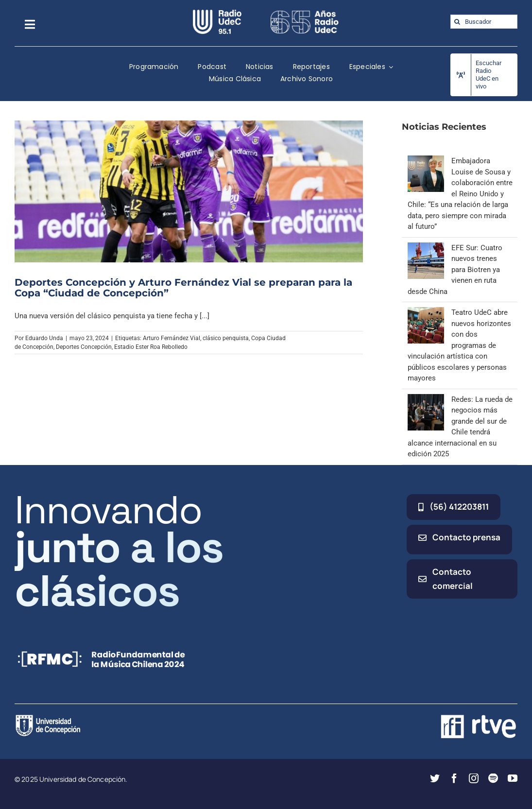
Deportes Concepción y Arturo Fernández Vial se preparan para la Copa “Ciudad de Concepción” (183, 288)
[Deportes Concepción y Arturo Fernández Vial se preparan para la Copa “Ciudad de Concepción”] (189, 191)
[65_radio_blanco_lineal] (305, 13)
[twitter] (435, 778)
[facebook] (454, 778)
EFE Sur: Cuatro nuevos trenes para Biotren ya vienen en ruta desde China (455, 270)
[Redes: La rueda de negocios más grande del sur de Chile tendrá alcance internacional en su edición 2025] (426, 399)
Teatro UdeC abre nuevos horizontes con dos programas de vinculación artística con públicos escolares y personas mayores (459, 345)
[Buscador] (484, 22)
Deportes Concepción (84, 347)
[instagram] (474, 778)
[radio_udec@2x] (217, 13)
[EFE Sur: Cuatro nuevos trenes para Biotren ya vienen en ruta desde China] (426, 248)
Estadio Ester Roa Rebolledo (151, 347)
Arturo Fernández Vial (172, 338)
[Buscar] (457, 22)
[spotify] (493, 778)
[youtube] (513, 778)
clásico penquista (226, 338)
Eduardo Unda (44, 338)
